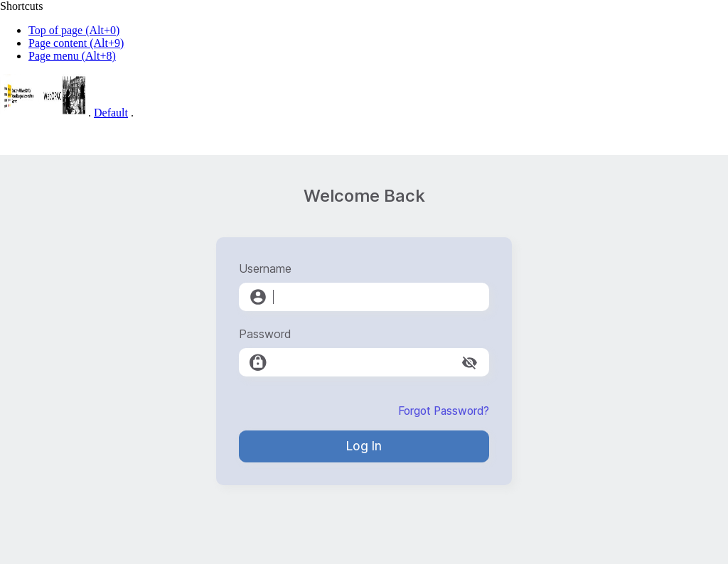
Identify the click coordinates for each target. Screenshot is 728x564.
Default (111, 113)
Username (265, 269)
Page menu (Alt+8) (72, 56)
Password (265, 334)
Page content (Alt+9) (76, 43)
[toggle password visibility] (470, 363)
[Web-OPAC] (43, 113)
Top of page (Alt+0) (74, 30)
